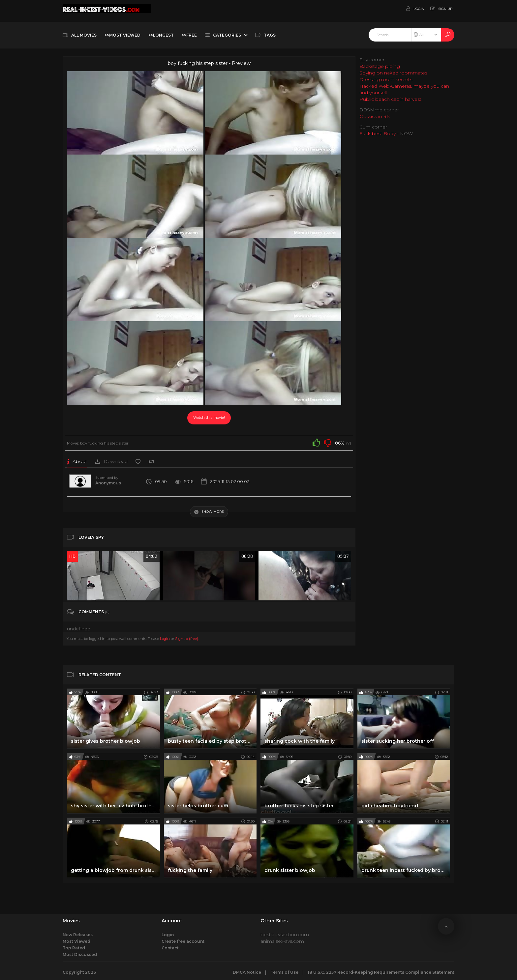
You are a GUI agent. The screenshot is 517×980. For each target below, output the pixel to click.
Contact (170, 948)
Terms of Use (284, 972)
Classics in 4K (375, 116)
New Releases (78, 935)
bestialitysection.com (285, 935)
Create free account (183, 941)
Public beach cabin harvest (390, 99)
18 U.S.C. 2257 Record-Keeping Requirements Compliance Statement (381, 972)
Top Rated (74, 948)
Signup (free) (187, 639)
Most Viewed (76, 941)
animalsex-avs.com (282, 941)
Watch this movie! (209, 418)
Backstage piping (380, 66)
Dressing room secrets (386, 79)
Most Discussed (80, 954)
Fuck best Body (378, 133)
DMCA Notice (247, 972)
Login (165, 639)
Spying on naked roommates (393, 73)
